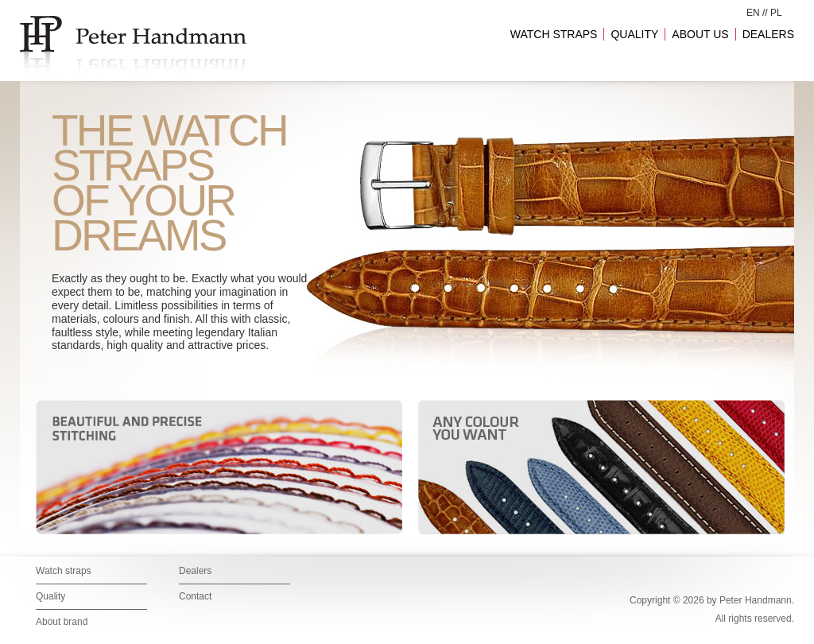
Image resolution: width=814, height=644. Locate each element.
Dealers (195, 571)
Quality (50, 596)
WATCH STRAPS (554, 34)
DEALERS (768, 34)
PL (776, 13)
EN (753, 13)
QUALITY (634, 34)
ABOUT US (700, 34)
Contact (195, 596)
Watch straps (64, 571)
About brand (62, 622)
